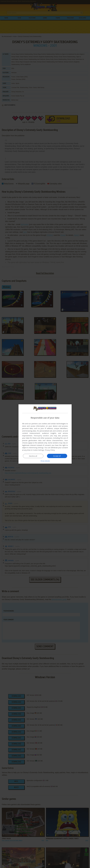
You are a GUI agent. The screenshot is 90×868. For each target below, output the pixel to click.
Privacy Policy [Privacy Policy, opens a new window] (50, 450)
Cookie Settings (38, 450)
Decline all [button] (33, 456)
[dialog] (45, 434)
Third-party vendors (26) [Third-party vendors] (43, 436)
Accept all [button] (57, 456)
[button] (45, 461)
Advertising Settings (36, 448)
